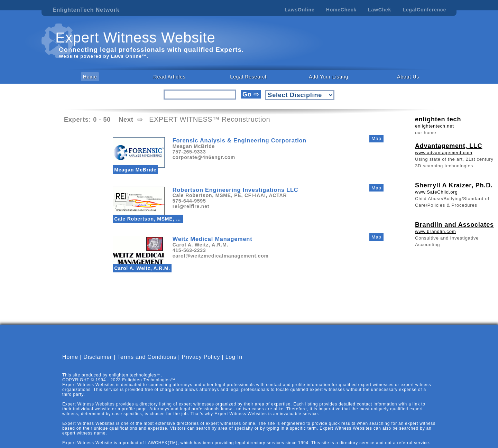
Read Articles (170, 77)
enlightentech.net (435, 126)
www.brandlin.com (435, 231)
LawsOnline (300, 10)
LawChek (380, 10)
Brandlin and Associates (454, 225)
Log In (234, 363)
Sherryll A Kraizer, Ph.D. (454, 185)
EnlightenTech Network (86, 10)
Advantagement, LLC (449, 146)
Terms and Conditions (147, 363)
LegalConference (424, 10)
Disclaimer (98, 363)
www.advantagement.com (444, 153)
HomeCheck (341, 10)
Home (90, 77)
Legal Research (249, 77)
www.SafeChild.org (436, 192)
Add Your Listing (329, 77)
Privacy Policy (201, 363)
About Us (408, 77)
